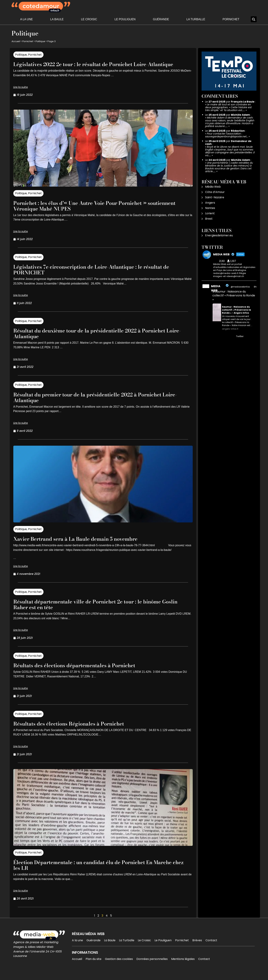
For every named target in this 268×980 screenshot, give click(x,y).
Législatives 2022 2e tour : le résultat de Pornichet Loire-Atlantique (90, 67)
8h (255, 287)
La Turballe (196, 19)
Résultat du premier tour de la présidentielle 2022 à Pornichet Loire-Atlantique (97, 403)
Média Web (213, 187)
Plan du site (94, 965)
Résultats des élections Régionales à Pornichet (76, 729)
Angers (210, 203)
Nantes (210, 208)
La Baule (57, 19)
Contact (211, 946)
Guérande (161, 19)
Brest (209, 219)
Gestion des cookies (119, 965)
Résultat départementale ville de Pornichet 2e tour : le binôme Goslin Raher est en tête (97, 610)
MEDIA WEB (216, 288)
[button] (254, 19)
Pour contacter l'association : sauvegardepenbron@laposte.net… (227, 135)
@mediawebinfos (240, 287)
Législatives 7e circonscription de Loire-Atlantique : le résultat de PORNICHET (101, 275)
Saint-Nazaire (215, 197)
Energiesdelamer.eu (219, 235)
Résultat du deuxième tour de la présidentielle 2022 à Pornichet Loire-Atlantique (100, 339)
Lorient (210, 213)
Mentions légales (183, 965)
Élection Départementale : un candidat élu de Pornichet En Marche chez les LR (92, 871)
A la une (26, 19)
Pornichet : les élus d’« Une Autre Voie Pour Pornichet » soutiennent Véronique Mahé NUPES (89, 211)
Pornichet (231, 19)
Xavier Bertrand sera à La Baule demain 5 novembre (84, 544)
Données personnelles (152, 965)
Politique (40, 41)
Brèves (197, 946)
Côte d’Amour (215, 192)
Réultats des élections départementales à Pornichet (82, 671)
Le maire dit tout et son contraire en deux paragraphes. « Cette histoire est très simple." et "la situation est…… (228, 107)
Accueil (16, 41)
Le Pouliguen (125, 19)
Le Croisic (89, 19)
